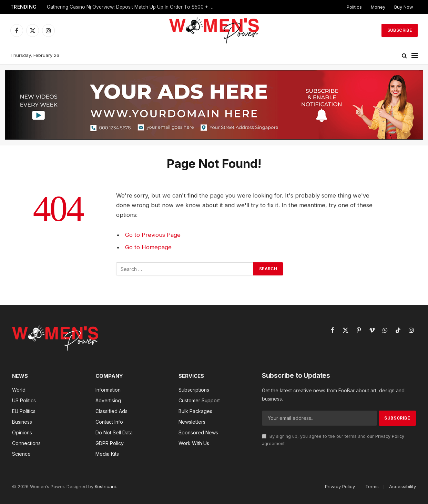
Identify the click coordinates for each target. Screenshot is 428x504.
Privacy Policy (390, 436)
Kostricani (105, 486)
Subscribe (400, 30)
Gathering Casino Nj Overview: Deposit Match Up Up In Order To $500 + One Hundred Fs (133, 7)
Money (378, 7)
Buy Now (404, 7)
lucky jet (6, 0)
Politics (354, 7)
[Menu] (415, 56)
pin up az (3, 0)
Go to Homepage (148, 247)
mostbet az (8, 0)
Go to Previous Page (153, 235)
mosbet (1, 0)
